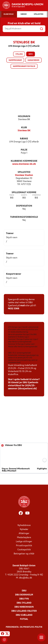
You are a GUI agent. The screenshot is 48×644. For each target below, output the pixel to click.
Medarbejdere (24, 538)
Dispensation (24, 206)
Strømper (36, 195)
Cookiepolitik (24, 550)
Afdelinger (24, 533)
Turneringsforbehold (24, 217)
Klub (24, 128)
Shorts (24, 195)
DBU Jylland (24, 603)
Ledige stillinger (24, 542)
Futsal (24, 619)
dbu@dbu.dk (26, 578)
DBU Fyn (24, 599)
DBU (24, 591)
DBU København (24, 607)
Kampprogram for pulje (24, 66)
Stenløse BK (24, 131)
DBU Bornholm (24, 595)
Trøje (12, 195)
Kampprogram (15, 60)
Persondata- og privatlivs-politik (24, 627)
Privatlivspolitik (24, 546)
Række (24, 139)
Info (31, 54)
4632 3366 (14, 309)
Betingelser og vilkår (24, 554)
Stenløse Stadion (24, 175)
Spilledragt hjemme (24, 193)
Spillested (24, 172)
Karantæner (33, 60)
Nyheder (24, 529)
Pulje (24, 150)
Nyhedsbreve (24, 525)
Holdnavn (24, 116)
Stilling (19, 54)
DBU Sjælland (24, 615)
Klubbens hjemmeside (24, 161)
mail (23, 306)
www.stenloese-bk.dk (24, 164)
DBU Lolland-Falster (24, 611)
